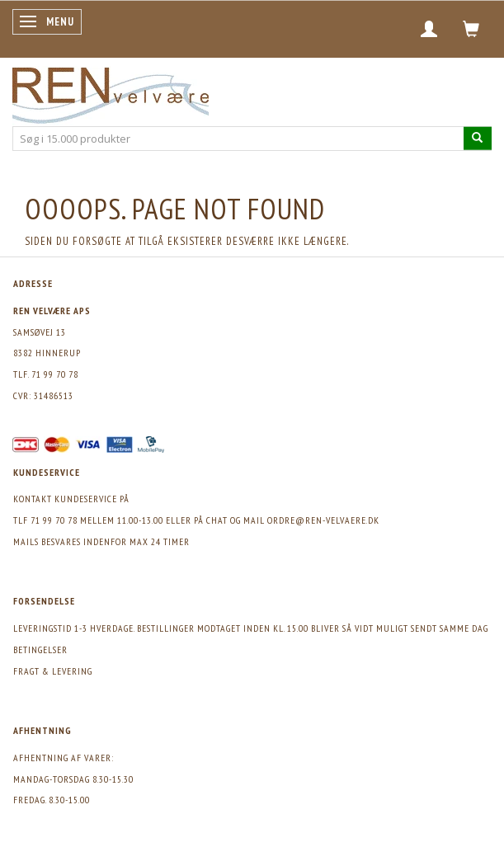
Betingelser (40, 649)
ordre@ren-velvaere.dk (323, 520)
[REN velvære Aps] (111, 92)
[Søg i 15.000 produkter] (478, 138)
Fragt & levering (53, 671)
